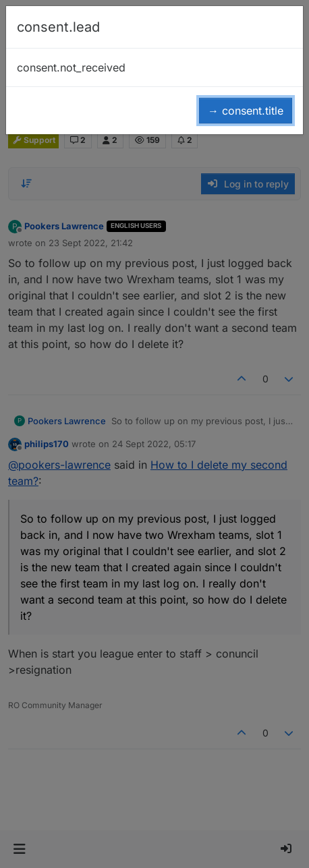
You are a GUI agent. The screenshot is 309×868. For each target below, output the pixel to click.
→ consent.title (246, 111)
